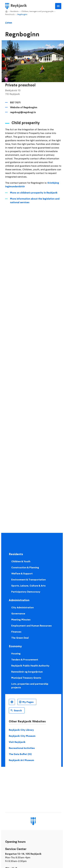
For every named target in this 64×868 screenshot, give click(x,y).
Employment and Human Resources (31, 626)
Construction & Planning (25, 567)
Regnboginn (22, 14)
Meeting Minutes (21, 620)
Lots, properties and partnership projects (30, 686)
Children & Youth (21, 561)
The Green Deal (20, 638)
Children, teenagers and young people (37, 11)
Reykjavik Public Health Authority (30, 666)
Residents (14, 11)
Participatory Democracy (26, 592)
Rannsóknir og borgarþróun (27, 672)
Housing (16, 653)
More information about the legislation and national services (35, 200)
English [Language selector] (12, 702)
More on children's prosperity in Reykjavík (34, 193)
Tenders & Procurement (25, 660)
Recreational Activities (22, 748)
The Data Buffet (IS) (20, 754)
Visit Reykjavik (17, 742)
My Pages (28, 702)
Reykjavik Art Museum (21, 760)
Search (18, 710)
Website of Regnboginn (24, 107)
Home (6, 12)
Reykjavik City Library (21, 730)
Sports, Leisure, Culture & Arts (28, 586)
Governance (18, 613)
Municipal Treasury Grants (26, 678)
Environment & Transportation (28, 580)
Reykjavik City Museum (22, 736)
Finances (16, 632)
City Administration (22, 607)
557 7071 (15, 102)
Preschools (10, 14)
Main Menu (58, 6)
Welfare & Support (22, 573)
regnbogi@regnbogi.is (23, 112)
